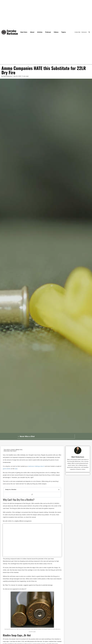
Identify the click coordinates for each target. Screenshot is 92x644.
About (32, 32)
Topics (64, 32)
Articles (40, 32)
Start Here (24, 32)
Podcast (48, 32)
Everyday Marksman (12, 32)
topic (16, 469)
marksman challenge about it (36, 466)
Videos (56, 32)
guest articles (7, 469)
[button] (89, 32)
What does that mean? (10, 451)
